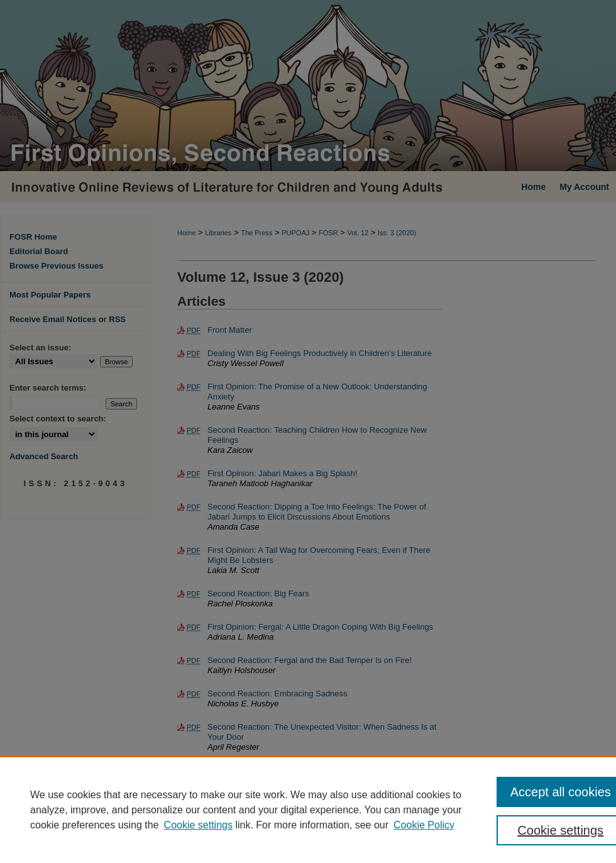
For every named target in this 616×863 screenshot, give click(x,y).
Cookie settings (198, 825)
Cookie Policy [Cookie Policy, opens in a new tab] (424, 825)
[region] (308, 810)
